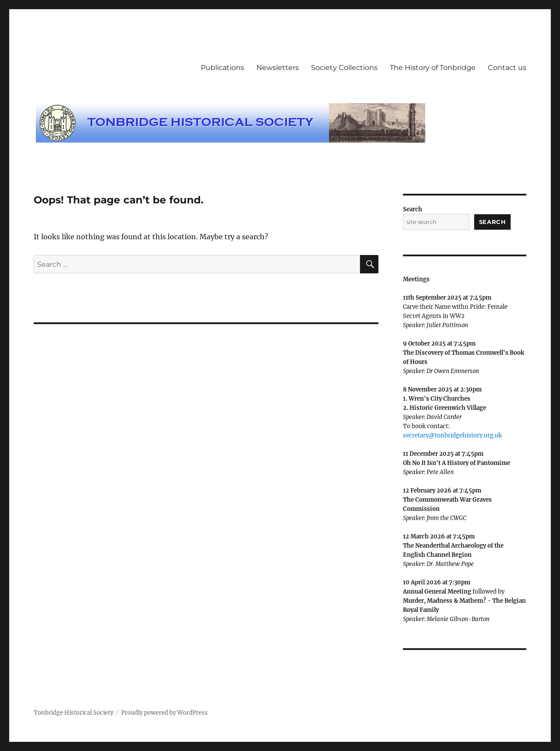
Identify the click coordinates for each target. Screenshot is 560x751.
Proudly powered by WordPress (164, 713)
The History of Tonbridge (433, 68)
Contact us (507, 68)
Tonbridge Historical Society (73, 713)
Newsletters (278, 68)
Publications (222, 68)
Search (413, 209)
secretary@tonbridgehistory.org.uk (452, 435)
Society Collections (344, 68)
